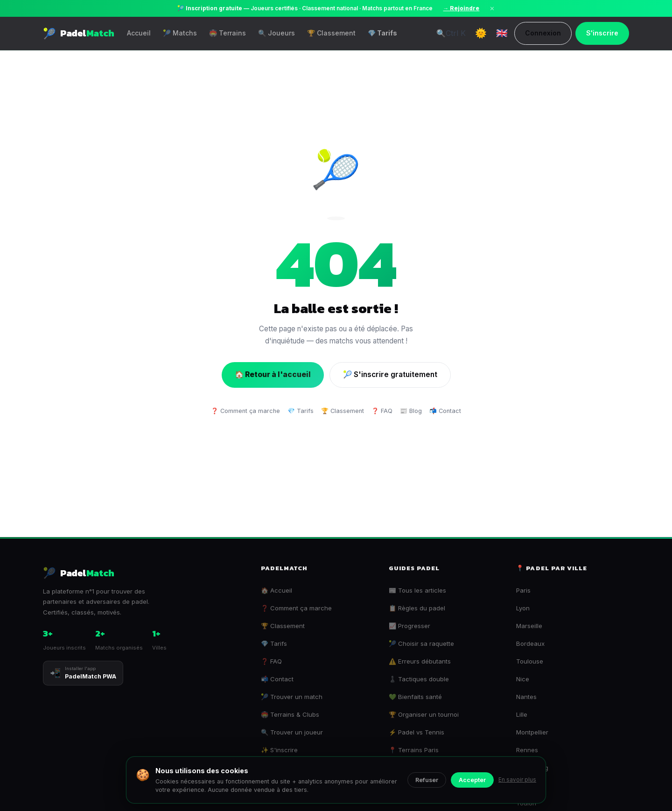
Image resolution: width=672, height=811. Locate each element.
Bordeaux (530, 643)
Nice (523, 679)
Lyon (523, 608)
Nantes (526, 697)
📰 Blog (411, 411)
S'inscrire (602, 33)
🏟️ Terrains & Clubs (290, 714)
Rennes (527, 750)
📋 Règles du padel (417, 608)
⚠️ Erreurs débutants (420, 661)
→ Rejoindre (462, 8)
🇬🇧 (502, 33)
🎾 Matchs (180, 33)
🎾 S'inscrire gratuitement (390, 374)
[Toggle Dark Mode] (481, 33)
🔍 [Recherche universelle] (451, 33)
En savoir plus (517, 780)
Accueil (139, 33)
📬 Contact (445, 411)
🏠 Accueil (276, 590)
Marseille (529, 626)
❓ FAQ (382, 411)
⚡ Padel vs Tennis (416, 732)
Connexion (543, 33)
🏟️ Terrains (227, 33)
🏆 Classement (331, 33)
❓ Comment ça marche (245, 411)
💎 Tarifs (382, 33)
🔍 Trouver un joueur (292, 732)
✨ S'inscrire (279, 750)
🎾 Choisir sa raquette (421, 643)
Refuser (427, 780)
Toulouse (530, 661)
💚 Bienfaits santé (415, 697)
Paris (523, 590)
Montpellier (532, 732)
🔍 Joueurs (276, 33)
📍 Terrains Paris (414, 750)
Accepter (472, 780)
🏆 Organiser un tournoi (424, 714)
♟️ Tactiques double (419, 679)
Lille (522, 714)
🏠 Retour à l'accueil (273, 374)
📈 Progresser (409, 626)
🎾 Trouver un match (292, 697)
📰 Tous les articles (417, 590)
